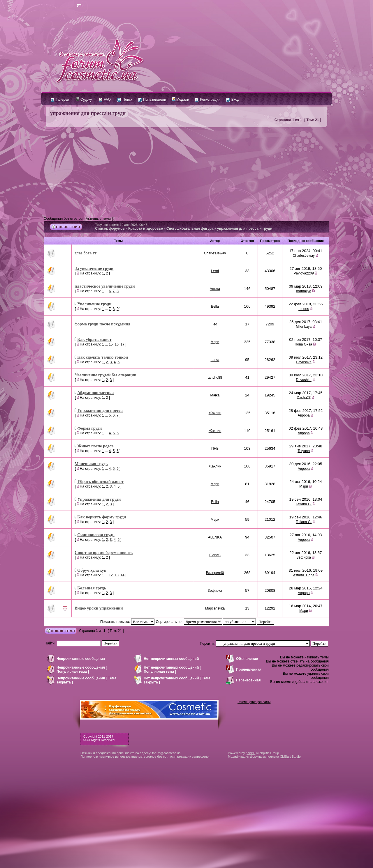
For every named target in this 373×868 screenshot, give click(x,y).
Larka (215, 360)
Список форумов (110, 228)
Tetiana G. (304, 504)
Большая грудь (92, 588)
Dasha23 (304, 398)
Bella (215, 307)
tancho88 (215, 378)
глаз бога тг (86, 253)
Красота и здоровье (146, 228)
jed (215, 324)
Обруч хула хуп (92, 570)
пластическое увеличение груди (105, 286)
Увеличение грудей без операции (105, 375)
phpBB (250, 753)
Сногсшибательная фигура (190, 228)
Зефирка (303, 557)
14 (122, 575)
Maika (215, 395)
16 (116, 344)
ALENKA (215, 537)
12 (111, 575)
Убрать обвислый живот (100, 481)
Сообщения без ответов (63, 219)
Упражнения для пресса (100, 410)
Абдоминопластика (95, 393)
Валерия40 (215, 573)
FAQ (105, 100)
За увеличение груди (94, 268)
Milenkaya (304, 327)
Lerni (215, 271)
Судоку (84, 100)
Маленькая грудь (91, 464)
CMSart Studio (290, 757)
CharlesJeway (215, 253)
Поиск (125, 100)
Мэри (215, 342)
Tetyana (304, 451)
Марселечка (215, 608)
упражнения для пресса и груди (88, 113)
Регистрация (208, 100)
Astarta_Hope (303, 575)
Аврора (304, 415)
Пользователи (152, 100)
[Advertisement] (186, 172)
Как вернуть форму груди (102, 517)
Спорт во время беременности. (104, 552)
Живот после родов (95, 446)
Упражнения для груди (99, 499)
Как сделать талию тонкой (103, 357)
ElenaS (215, 555)
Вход (233, 100)
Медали (181, 100)
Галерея (60, 100)
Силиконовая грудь (96, 535)
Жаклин (215, 413)
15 (111, 344)
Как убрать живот (94, 339)
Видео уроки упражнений (99, 608)
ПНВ (215, 449)
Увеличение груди (94, 304)
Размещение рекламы (254, 702)
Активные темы (98, 219)
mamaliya (303, 291)
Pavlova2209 (303, 273)
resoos (304, 309)
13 (116, 575)
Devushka (303, 362)
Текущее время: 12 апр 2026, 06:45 (121, 225)
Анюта (215, 289)
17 (122, 344)
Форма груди (89, 428)
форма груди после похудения (102, 324)
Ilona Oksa (303, 344)
